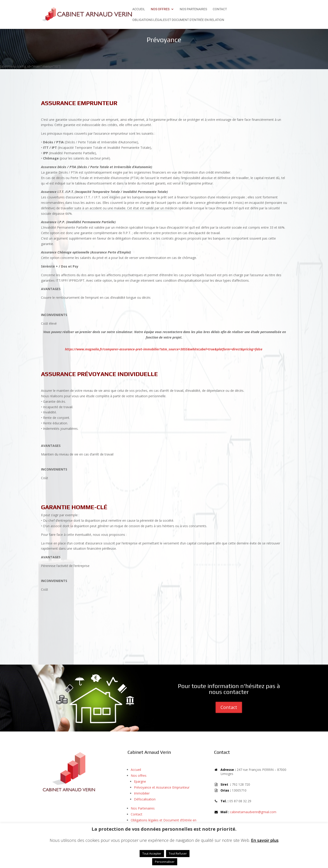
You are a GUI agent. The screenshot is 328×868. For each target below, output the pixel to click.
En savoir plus (265, 840)
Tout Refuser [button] (178, 853)
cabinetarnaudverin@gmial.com (253, 812)
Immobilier (142, 793)
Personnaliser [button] (165, 862)
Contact (220, 9)
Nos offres (160, 9)
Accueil (139, 9)
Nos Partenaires (193, 9)
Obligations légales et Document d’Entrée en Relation (178, 20)
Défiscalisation (145, 799)
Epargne (140, 781)
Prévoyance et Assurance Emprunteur (162, 787)
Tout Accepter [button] (152, 853)
